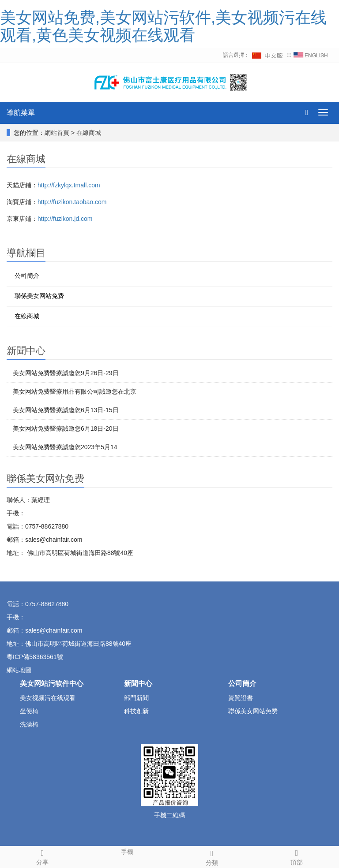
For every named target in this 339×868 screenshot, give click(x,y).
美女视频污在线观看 (48, 698)
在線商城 (89, 133)
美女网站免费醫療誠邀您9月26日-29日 (66, 373)
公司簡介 (27, 276)
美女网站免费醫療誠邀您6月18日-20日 (66, 428)
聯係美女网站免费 (39, 296)
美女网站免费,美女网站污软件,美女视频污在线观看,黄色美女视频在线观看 (163, 26)
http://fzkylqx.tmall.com (69, 185)
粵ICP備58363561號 (35, 657)
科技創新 (136, 711)
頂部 (297, 856)
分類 (212, 857)
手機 (127, 851)
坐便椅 (29, 711)
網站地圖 (20, 670)
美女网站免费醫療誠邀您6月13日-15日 (66, 410)
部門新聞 (136, 698)
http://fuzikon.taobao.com (72, 202)
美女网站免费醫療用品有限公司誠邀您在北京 (75, 391)
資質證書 (241, 698)
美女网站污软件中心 (52, 684)
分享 (42, 856)
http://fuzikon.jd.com (65, 219)
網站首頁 (57, 133)
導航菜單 (21, 113)
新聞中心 (138, 684)
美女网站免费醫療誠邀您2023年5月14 (65, 447)
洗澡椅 (29, 724)
